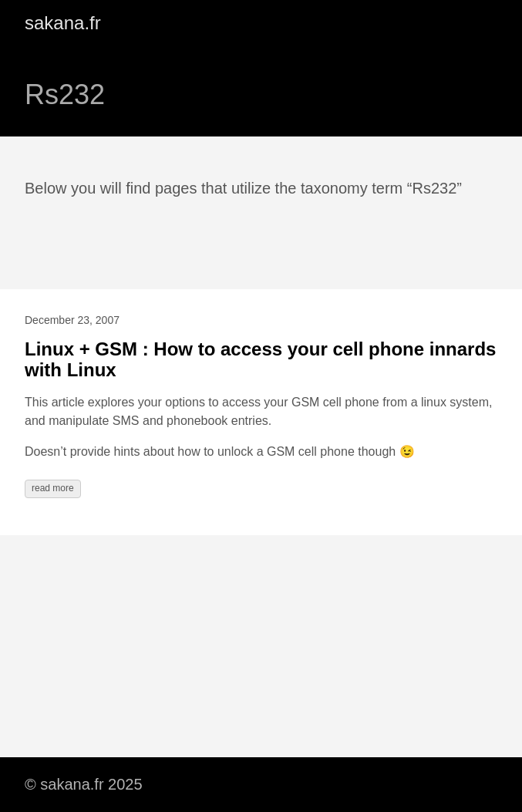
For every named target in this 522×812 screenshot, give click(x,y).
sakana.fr (63, 23)
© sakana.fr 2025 (84, 784)
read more (53, 488)
